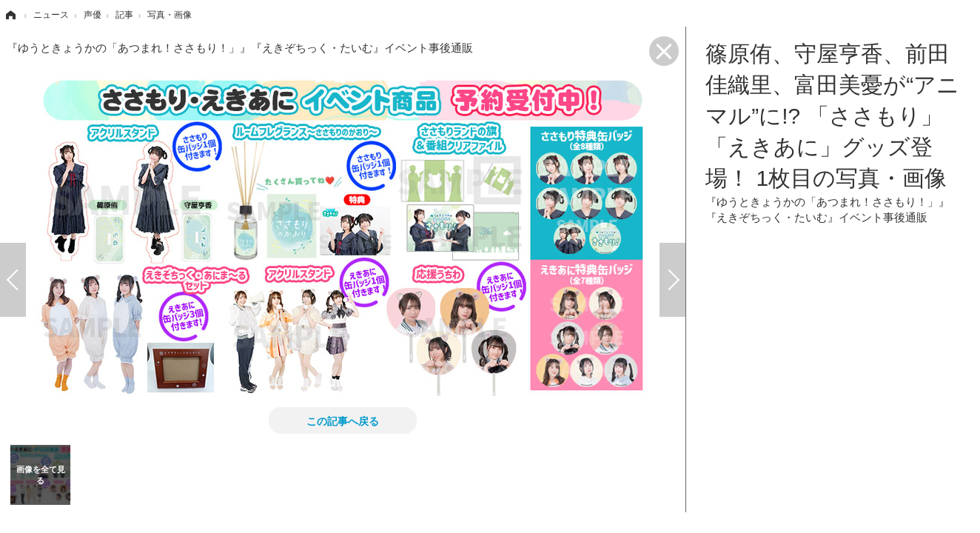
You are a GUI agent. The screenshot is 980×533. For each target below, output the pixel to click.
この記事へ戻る (343, 420)
